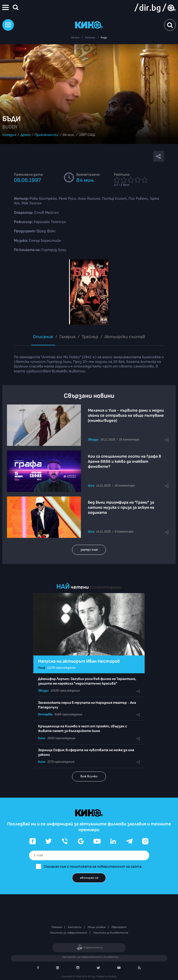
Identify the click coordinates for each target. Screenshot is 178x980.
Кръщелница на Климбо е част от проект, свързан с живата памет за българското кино (83, 729)
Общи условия (97, 927)
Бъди (104, 38)
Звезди (93, 439)
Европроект (119, 927)
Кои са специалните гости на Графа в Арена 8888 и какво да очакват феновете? (124, 461)
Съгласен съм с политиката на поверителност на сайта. (93, 867)
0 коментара (124, 531)
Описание (43, 337)
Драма (25, 135)
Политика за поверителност (68, 933)
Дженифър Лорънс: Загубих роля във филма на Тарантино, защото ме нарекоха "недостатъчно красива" (87, 681)
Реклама (57, 927)
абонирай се (89, 878)
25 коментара (129, 439)
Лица (42, 668)
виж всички (89, 776)
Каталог (90, 38)
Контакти (75, 927)
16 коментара (125, 485)
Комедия (9, 135)
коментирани (106, 587)
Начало (75, 38)
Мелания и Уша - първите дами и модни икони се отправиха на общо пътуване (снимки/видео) (126, 415)
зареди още (89, 550)
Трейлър (90, 337)
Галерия (67, 337)
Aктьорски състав (125, 337)
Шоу (91, 485)
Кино (42, 738)
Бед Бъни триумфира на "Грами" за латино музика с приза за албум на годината (121, 507)
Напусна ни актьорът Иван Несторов (79, 661)
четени (80, 587)
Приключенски (46, 135)
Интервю (45, 714)
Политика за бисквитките (111, 933)
